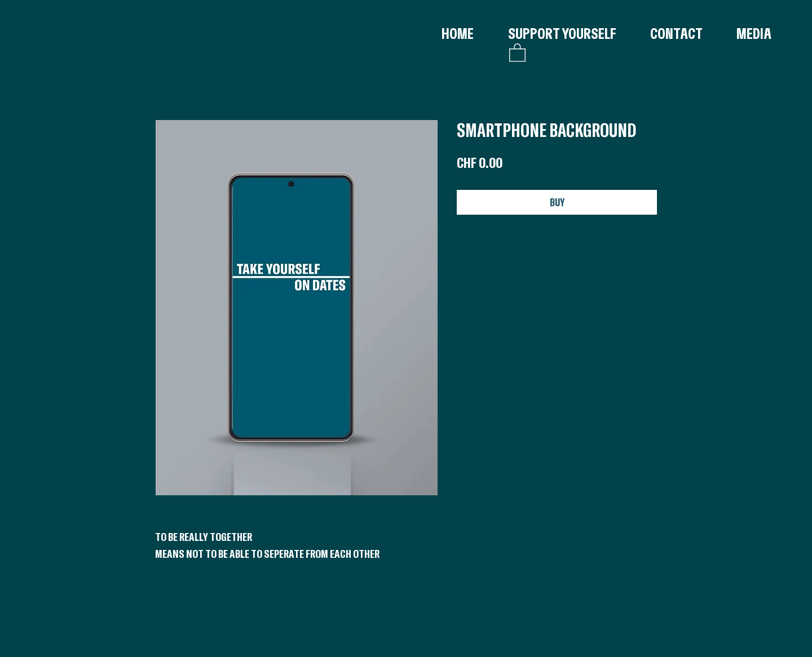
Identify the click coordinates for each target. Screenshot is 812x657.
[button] (517, 52)
